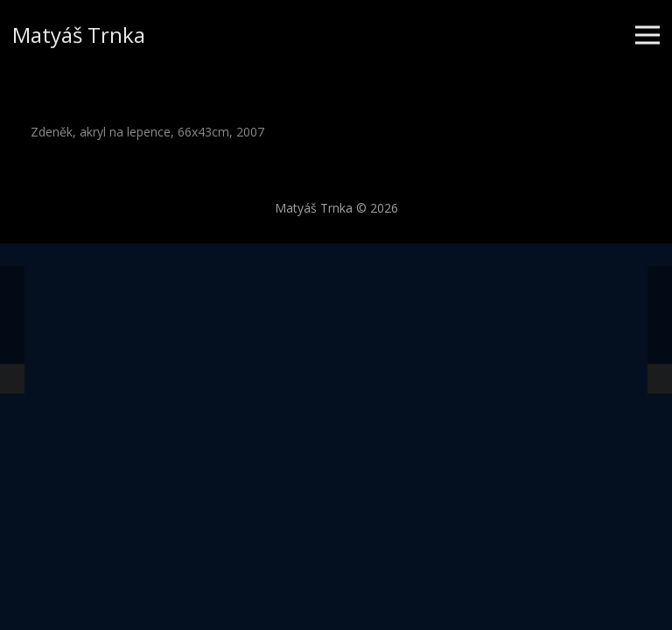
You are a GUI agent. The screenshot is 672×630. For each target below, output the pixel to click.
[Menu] (647, 35)
